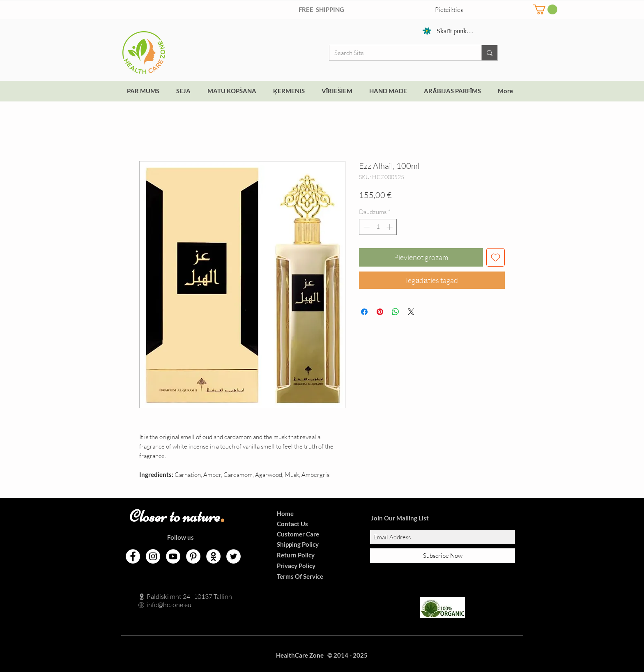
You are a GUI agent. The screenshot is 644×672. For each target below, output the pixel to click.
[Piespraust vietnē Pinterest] (380, 312)
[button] (545, 9)
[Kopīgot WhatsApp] (396, 312)
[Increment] (390, 227)
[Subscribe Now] (443, 556)
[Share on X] (411, 312)
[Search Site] (399, 53)
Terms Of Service (300, 576)
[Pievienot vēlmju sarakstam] (496, 257)
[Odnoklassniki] (213, 556)
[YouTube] (173, 556)
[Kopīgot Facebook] (364, 312)
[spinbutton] (378, 227)
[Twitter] (233, 556)
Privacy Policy (296, 566)
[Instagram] (153, 556)
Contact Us (292, 524)
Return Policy (296, 555)
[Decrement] (366, 227)
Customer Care (298, 534)
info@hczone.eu (160, 605)
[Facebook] (133, 556)
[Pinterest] (193, 556)
